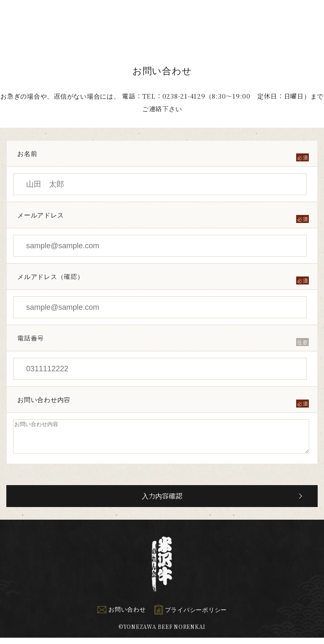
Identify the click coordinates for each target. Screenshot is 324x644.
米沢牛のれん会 (29, 24)
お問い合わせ (121, 615)
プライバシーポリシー (191, 616)
